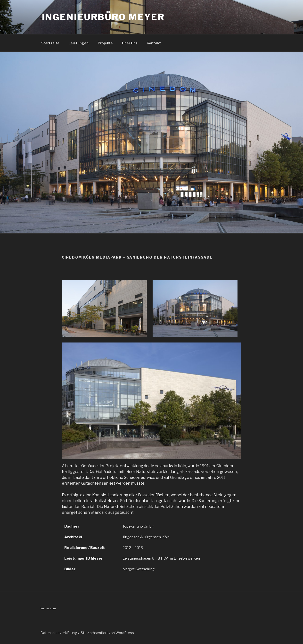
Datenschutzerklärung (59, 633)
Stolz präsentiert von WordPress (107, 633)
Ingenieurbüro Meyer (103, 17)
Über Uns (130, 43)
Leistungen (79, 43)
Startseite (50, 43)
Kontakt (154, 43)
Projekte (105, 43)
